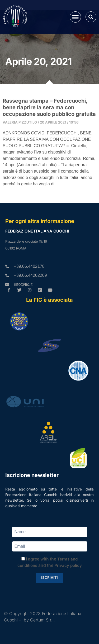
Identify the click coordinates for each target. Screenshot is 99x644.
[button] (75, 17)
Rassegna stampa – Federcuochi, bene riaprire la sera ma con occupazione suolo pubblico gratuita (49, 107)
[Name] (50, 532)
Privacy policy (68, 565)
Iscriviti (49, 577)
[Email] (50, 547)
